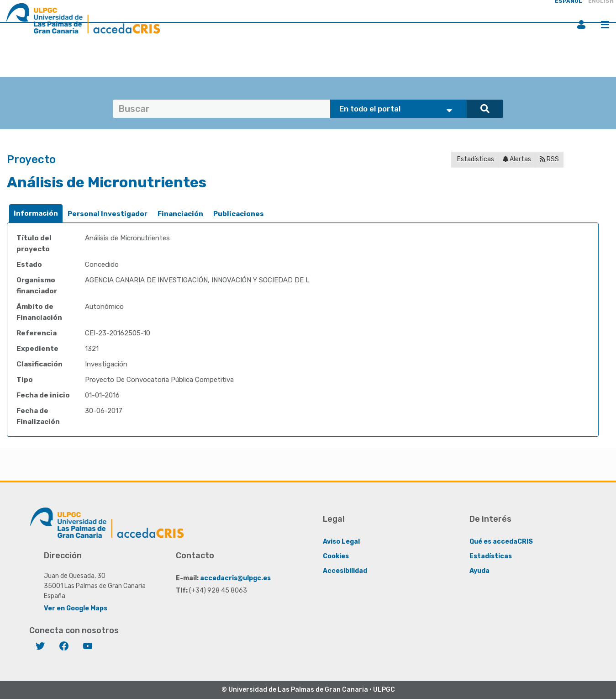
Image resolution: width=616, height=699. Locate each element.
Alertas (517, 159)
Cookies (336, 556)
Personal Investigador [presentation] (108, 214)
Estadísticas (475, 159)
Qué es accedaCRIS (501, 542)
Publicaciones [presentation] (239, 214)
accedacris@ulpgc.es (235, 578)
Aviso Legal (341, 542)
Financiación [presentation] (180, 214)
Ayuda (479, 571)
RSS (549, 159)
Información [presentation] (36, 213)
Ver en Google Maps (76, 608)
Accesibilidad (345, 571)
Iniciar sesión (581, 25)
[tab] (36, 214)
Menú (605, 25)
